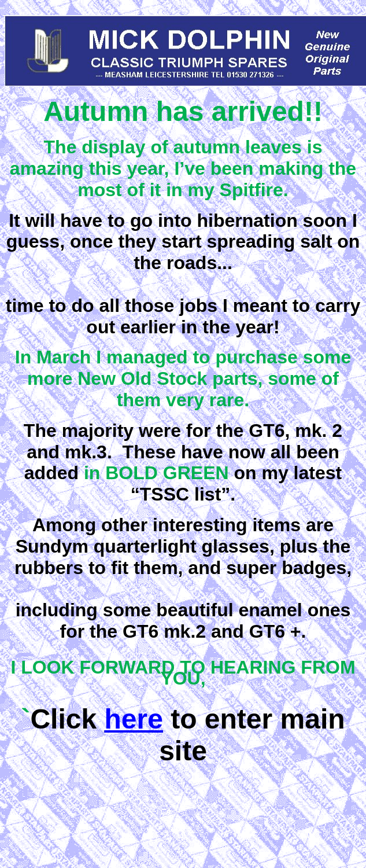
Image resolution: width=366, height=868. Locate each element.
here (133, 719)
